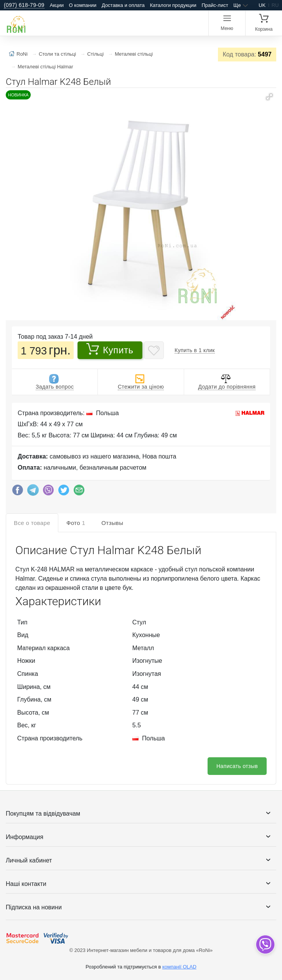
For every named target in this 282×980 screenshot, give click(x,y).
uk (262, 5)
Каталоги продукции (173, 5)
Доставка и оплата (123, 5)
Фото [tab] (76, 523)
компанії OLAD (179, 967)
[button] (269, 97)
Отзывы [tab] (112, 523)
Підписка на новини (34, 907)
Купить (110, 349)
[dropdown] (265, 944)
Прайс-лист (215, 5)
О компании (83, 5)
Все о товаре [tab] (32, 523)
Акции (57, 5)
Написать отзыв (237, 766)
